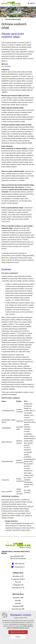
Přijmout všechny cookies (18, 632)
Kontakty (8, 66)
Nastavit (18, 637)
